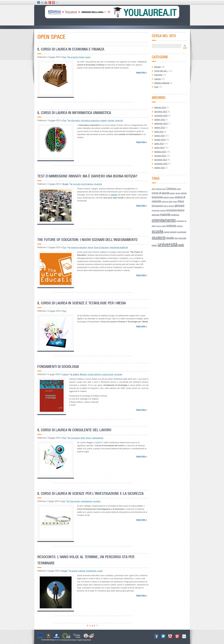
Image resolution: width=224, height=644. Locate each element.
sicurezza (97, 501)
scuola (100, 571)
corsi (179, 189)
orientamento (91, 571)
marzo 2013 (159, 148)
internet (163, 210)
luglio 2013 (159, 132)
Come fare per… (161, 71)
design (178, 193)
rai (185, 221)
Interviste (158, 75)
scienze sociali (107, 374)
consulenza (75, 438)
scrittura (180, 226)
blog (164, 189)
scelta (164, 226)
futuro (166, 206)
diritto (83, 438)
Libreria (65, 374)
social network (170, 232)
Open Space (95, 21)
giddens (76, 374)
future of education (101, 247)
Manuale (83, 374)
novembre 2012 (161, 164)
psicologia (180, 221)
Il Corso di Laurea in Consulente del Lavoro (74, 430)
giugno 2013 (160, 136)
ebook (184, 193)
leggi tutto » (141, 72)
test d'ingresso (87, 184)
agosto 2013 (160, 128)
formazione (158, 206)
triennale (182, 238)
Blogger (66, 184)
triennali (111, 120)
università (119, 120)
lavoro (88, 438)
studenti (104, 120)
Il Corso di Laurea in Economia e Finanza (71, 49)
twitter (155, 245)
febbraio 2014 (160, 107)
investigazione (86, 501)
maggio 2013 (160, 140)
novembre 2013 (161, 116)
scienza (171, 226)
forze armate (75, 501)
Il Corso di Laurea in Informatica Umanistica (74, 113)
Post (64, 57)
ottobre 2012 (160, 168)
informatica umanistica (90, 120)
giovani (179, 206)
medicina (175, 215)
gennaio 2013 (160, 156)
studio (170, 238)
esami (175, 201)
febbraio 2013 (160, 152)
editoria (166, 197)
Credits (103, 21)
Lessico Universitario (81, 21)
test (176, 238)
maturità (82, 571)
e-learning (75, 247)
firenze (90, 247)
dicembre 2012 (161, 160)
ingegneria (156, 210)
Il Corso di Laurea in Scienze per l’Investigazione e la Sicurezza (90, 493)
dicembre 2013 (161, 112)
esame (75, 571)
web (181, 245)
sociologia (118, 374)
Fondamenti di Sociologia (58, 367)
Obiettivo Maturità (162, 83)
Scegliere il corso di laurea (49, 21)
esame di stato (167, 201)
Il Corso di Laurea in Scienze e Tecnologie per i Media (82, 303)
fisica (181, 201)
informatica (76, 120)
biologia (159, 189)
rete (154, 226)
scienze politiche (94, 374)
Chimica (171, 189)
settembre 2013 (161, 124)
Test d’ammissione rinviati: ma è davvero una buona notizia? (87, 176)
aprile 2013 (159, 144)
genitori (171, 206)
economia (74, 57)
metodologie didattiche (119, 247)
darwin (172, 193)
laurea (88, 57)
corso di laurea (161, 193)
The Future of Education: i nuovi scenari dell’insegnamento (87, 240)
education (83, 247)
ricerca (158, 226)
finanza (82, 57)
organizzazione (98, 438)
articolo (114, 195)
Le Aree (63, 21)
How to (69, 21)
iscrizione (77, 184)
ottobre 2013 (160, 120)
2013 (154, 189)
